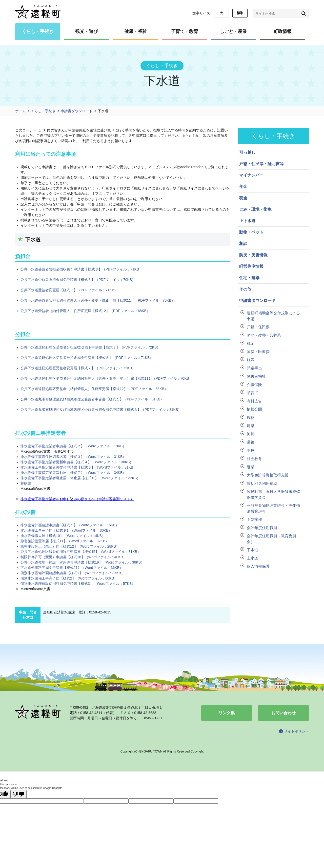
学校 (251, 450)
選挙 (251, 467)
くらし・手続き (38, 31)
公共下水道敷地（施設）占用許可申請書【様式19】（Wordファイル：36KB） (82, 562)
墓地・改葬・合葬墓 (264, 335)
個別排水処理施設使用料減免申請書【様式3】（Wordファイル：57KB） (78, 584)
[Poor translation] (18, 794)
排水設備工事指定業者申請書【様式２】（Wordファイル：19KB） (73, 446)
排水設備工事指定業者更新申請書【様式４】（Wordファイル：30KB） (77, 462)
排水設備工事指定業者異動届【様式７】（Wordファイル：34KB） (73, 473)
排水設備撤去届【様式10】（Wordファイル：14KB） (63, 536)
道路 (251, 442)
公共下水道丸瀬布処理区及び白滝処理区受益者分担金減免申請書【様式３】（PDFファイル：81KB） (101, 410)
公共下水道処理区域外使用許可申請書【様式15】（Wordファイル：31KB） (81, 552)
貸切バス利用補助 (262, 483)
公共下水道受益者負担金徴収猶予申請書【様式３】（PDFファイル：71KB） (82, 269)
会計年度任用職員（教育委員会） (271, 539)
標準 (240, 13)
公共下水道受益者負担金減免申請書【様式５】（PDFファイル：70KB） (78, 280)
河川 (251, 434)
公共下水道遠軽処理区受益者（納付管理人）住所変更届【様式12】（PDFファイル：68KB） (94, 389)
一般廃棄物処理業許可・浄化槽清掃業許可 (273, 508)
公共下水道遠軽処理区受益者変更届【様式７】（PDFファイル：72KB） (78, 368)
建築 (251, 426)
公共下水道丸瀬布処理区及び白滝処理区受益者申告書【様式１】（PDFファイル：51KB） (92, 399)
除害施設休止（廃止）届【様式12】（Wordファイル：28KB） (70, 546)
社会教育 (254, 459)
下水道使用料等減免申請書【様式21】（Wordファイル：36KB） (72, 568)
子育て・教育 (185, 31)
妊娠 (251, 360)
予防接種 (254, 519)
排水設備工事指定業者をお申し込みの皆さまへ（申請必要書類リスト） (77, 499)
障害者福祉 (256, 376)
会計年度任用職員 (262, 528)
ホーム (21, 111)
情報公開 (254, 409)
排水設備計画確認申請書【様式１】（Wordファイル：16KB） (70, 525)
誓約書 (26, 483)
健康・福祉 (136, 31)
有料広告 (254, 401)
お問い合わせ (283, 713)
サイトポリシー (296, 731)
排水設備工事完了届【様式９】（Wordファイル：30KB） (66, 530)
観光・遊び (87, 31)
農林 (251, 418)
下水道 (252, 550)
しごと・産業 (233, 31)
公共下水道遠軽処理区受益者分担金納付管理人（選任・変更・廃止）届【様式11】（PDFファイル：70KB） (107, 378)
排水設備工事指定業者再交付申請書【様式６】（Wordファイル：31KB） (79, 467)
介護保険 (254, 385)
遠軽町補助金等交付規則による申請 (273, 316)
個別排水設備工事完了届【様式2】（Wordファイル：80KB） (69, 578)
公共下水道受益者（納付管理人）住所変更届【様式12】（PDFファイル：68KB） (85, 311)
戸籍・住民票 (258, 327)
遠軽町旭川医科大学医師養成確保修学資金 (273, 494)
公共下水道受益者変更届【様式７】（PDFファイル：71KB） (69, 290)
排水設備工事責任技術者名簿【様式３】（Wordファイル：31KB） (73, 457)
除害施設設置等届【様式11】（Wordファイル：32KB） (65, 541)
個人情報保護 (258, 566)
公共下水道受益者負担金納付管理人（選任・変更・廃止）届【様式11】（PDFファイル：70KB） (98, 300)
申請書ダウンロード (77, 111)
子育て (252, 393)
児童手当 (254, 368)
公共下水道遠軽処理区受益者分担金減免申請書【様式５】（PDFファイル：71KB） (87, 358)
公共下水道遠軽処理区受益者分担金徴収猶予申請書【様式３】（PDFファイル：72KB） (90, 347)
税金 (251, 343)
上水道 (252, 558)
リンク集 (227, 713)
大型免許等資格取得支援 (268, 475)
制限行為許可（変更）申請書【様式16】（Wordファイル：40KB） (74, 557)
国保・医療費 (258, 352)
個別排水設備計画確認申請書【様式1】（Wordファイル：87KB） (73, 573)
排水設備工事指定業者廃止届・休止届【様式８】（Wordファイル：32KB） (80, 478)
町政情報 (282, 31)
